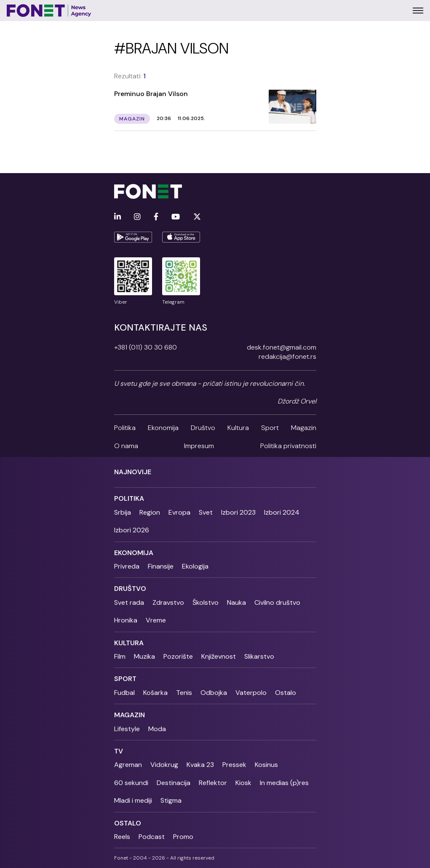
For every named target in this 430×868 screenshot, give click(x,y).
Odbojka (214, 693)
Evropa (179, 512)
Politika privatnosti (288, 446)
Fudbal (124, 693)
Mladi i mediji (133, 800)
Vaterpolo (251, 693)
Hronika (126, 620)
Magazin (304, 428)
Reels (122, 837)
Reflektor (213, 783)
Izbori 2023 (238, 512)
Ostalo (286, 693)
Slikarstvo (259, 656)
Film (120, 656)
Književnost (219, 656)
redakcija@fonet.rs (287, 357)
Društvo (203, 428)
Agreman (128, 765)
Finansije (161, 566)
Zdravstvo (168, 602)
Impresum (199, 446)
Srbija (123, 512)
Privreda (127, 566)
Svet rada (129, 602)
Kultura (238, 428)
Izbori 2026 (132, 530)
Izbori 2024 (282, 512)
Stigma (171, 800)
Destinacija (174, 783)
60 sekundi (131, 783)
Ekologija (195, 566)
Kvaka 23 (200, 765)
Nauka (236, 602)
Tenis (184, 693)
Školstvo (206, 602)
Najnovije (133, 472)
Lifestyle (127, 729)
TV (119, 751)
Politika (125, 428)
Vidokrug (164, 765)
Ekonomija (163, 428)
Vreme (156, 620)
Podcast (152, 837)
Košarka (155, 693)
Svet (206, 512)
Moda (157, 729)
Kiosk (243, 783)
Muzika (144, 656)
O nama (126, 446)
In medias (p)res (284, 783)
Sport (270, 428)
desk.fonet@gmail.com (282, 347)
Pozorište (178, 656)
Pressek (234, 765)
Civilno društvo (277, 602)
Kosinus (266, 765)
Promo (183, 837)
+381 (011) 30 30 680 (146, 347)
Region (150, 512)
